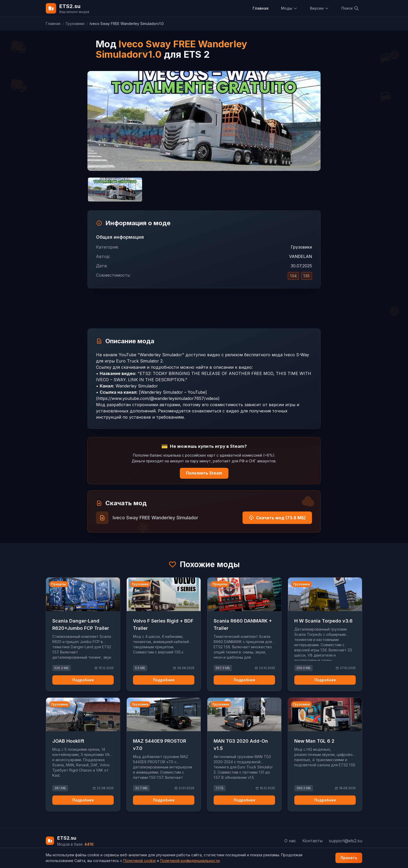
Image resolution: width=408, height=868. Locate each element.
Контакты (313, 841)
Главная (261, 8)
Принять (349, 858)
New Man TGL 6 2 (314, 741)
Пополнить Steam (204, 473)
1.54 (293, 276)
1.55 (307, 276)
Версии (319, 8)
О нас (290, 841)
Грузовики (75, 24)
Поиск (350, 8)
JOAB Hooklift (68, 741)
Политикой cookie (140, 861)
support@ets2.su (346, 841)
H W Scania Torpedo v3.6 (323, 621)
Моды (289, 8)
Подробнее (83, 680)
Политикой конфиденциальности (190, 861)
